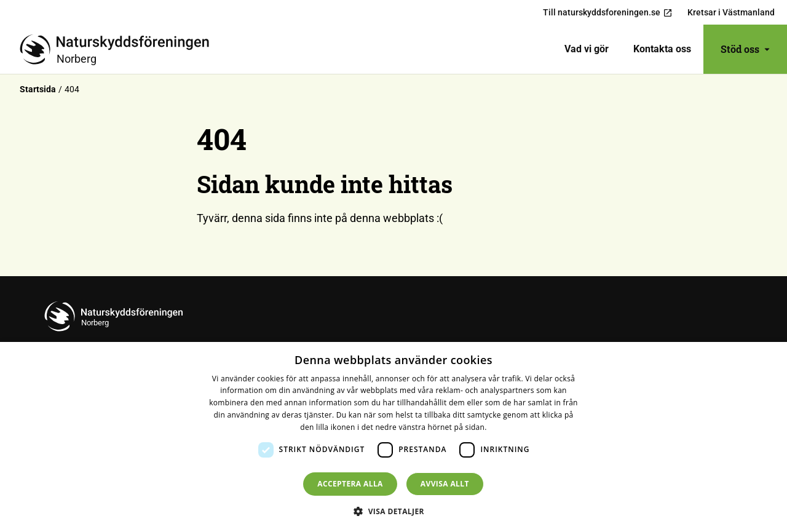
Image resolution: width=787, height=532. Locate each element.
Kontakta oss (662, 49)
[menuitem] (587, 49)
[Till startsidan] (119, 49)
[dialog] (393, 437)
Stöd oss (745, 49)
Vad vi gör (587, 49)
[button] (393, 511)
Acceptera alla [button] (350, 484)
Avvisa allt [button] (445, 484)
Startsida (38, 89)
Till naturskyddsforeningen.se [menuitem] (608, 13)
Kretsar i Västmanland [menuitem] (731, 12)
